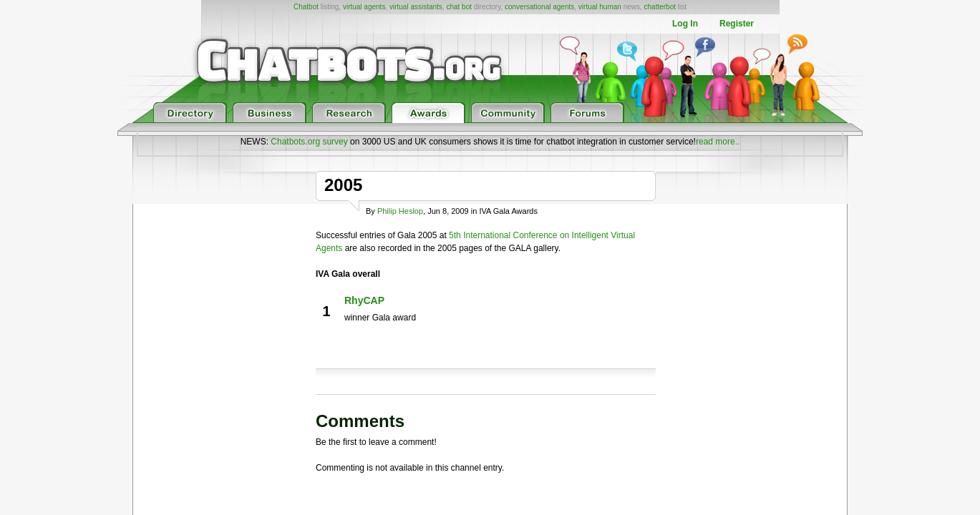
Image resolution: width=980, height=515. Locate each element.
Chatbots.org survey (309, 142)
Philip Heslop (400, 211)
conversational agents (539, 7)
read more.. (718, 142)
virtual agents (364, 7)
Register (737, 24)
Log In (685, 24)
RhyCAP (364, 300)
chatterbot (660, 7)
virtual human (600, 7)
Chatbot (306, 7)
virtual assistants (416, 7)
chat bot (459, 7)
